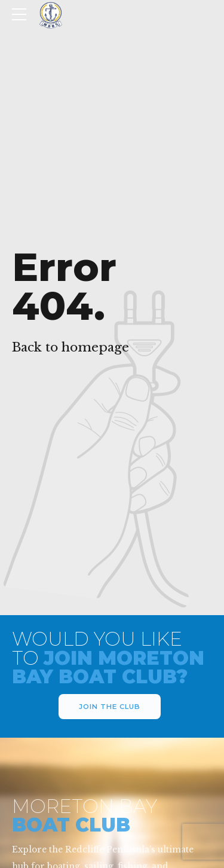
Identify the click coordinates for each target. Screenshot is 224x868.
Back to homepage (70, 347)
